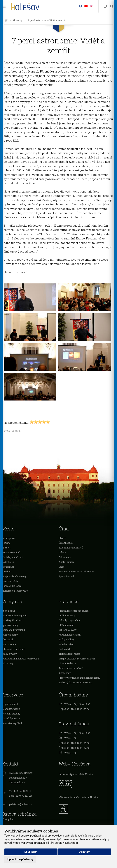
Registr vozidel (10, 704)
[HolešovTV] (86, 6)
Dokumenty (65, 557)
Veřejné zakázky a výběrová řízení (77, 659)
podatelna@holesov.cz (21, 804)
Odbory (62, 552)
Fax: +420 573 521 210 (21, 796)
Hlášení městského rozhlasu (74, 611)
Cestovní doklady (11, 714)
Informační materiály (13, 649)
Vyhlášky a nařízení (12, 557)
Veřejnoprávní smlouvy (14, 576)
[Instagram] (92, 6)
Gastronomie (9, 644)
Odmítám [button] (85, 852)
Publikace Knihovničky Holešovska (20, 659)
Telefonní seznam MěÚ (71, 548)
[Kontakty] (106, 6)
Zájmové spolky (10, 635)
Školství (6, 548)
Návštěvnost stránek (70, 635)
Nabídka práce (66, 644)
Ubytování (7, 639)
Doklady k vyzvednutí (70, 620)
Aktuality (18, 20)
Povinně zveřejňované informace (76, 571)
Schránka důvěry (68, 630)
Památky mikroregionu (14, 615)
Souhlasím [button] (31, 852)
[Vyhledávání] (112, 6)
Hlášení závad (66, 625)
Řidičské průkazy (11, 718)
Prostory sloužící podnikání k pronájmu (79, 678)
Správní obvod (66, 576)
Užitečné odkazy (67, 663)
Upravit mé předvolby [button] (20, 859)
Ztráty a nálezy (67, 639)
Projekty (6, 571)
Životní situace (66, 562)
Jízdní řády (65, 673)
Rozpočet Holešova (12, 586)
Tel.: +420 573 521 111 (20, 791)
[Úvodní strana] (6, 20)
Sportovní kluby (10, 625)
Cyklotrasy (8, 663)
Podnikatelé (8, 562)
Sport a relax (8, 611)
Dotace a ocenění (11, 552)
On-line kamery (67, 615)
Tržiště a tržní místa (69, 654)
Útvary (62, 538)
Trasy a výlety (9, 654)
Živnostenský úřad (12, 723)
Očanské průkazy (11, 709)
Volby (61, 567)
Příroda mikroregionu (13, 630)
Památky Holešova (12, 620)
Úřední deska (66, 543)
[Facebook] (80, 6)
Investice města (10, 581)
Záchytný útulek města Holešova (75, 682)
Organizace (8, 567)
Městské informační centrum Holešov (78, 797)
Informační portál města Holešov (76, 774)
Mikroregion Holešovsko (15, 591)
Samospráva (9, 538)
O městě (6, 543)
